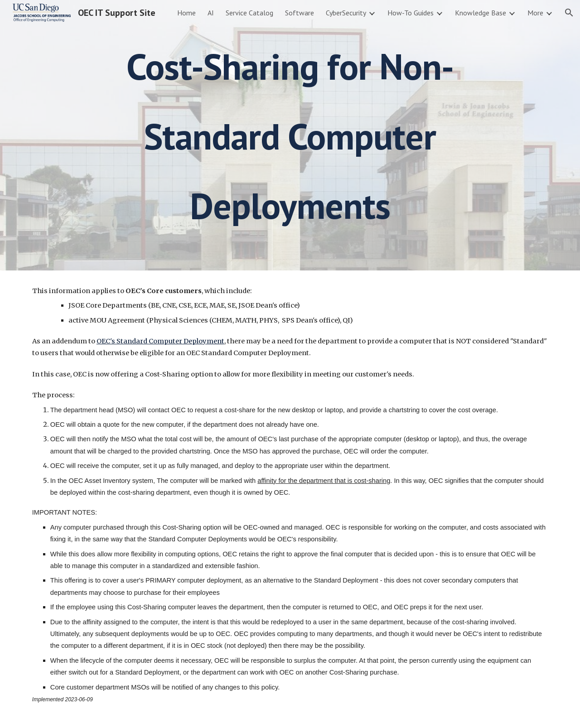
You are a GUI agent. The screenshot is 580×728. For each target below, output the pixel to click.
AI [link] (211, 13)
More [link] (535, 13)
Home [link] (186, 13)
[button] (569, 13)
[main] (290, 135)
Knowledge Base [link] (481, 13)
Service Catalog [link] (249, 13)
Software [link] (300, 13)
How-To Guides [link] (411, 13)
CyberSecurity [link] (346, 13)
